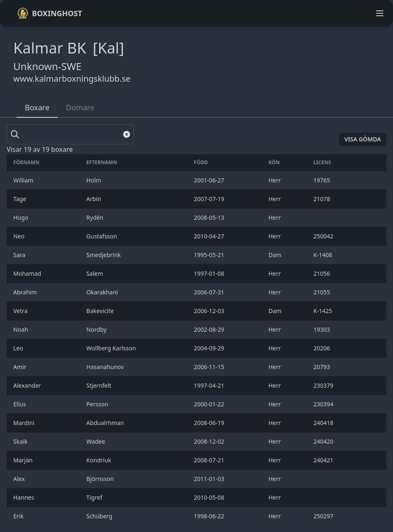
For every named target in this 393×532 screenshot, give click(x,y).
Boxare (37, 107)
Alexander (28, 385)
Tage (21, 199)
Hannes (24, 497)
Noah (21, 329)
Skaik (21, 441)
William (24, 180)
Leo (19, 348)
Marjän (24, 460)
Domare (80, 107)
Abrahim (26, 292)
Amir (21, 367)
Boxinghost (50, 13)
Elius (20, 404)
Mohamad (28, 273)
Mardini (24, 423)
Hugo (22, 217)
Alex (20, 479)
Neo (20, 236)
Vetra (21, 311)
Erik (19, 516)
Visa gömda (363, 139)
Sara (20, 255)
